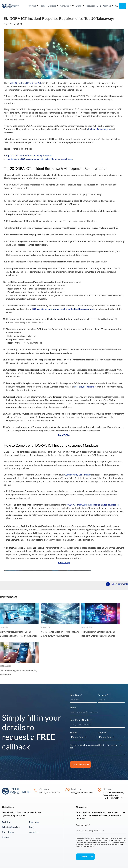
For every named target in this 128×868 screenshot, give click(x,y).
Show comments (120, 631)
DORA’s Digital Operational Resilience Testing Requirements (62, 328)
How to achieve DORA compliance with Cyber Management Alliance (39, 159)
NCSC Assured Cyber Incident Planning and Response (93, 538)
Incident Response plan (100, 129)
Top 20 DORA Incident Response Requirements (29, 155)
